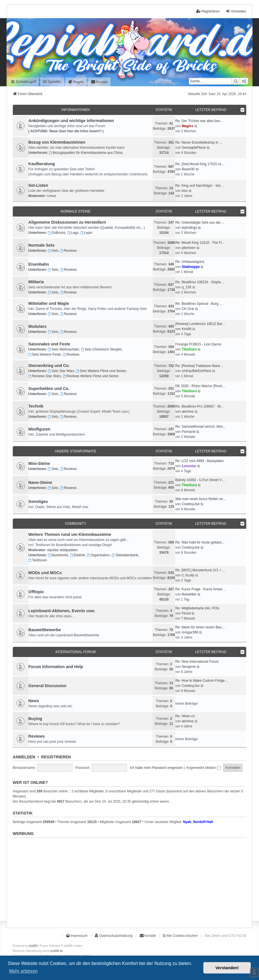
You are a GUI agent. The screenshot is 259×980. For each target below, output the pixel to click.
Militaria (36, 282)
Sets (53, 251)
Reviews (68, 251)
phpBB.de (57, 951)
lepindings (189, 228)
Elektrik (78, 555)
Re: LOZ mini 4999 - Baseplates (200, 461)
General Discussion (47, 686)
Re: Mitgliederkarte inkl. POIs (197, 608)
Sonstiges (38, 501)
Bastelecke (58, 555)
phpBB (33, 946)
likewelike (189, 594)
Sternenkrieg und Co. (49, 366)
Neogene (189, 667)
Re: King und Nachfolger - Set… (200, 186)
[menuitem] (76, 82)
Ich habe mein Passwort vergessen (156, 768)
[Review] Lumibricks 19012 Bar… (200, 324)
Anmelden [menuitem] (236, 11)
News (34, 701)
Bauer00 (188, 169)
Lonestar (189, 466)
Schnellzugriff (23, 82)
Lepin (86, 233)
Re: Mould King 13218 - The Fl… (200, 243)
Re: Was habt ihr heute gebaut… (200, 542)
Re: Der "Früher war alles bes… (199, 121)
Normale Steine (76, 211)
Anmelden (24, 757)
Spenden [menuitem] (52, 82)
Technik (36, 406)
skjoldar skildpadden (63, 550)
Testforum (38, 560)
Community (76, 524)
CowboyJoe (191, 504)
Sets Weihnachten (63, 349)
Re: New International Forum (197, 662)
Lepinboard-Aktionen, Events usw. (62, 611)
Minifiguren (39, 429)
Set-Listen (38, 185)
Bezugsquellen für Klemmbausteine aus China (86, 153)
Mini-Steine (39, 463)
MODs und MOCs (45, 573)
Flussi (186, 613)
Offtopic (36, 592)
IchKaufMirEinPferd (196, 371)
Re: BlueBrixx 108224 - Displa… (200, 282)
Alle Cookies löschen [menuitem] (180, 936)
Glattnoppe (191, 267)
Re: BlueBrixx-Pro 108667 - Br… (200, 406)
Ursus (52, 196)
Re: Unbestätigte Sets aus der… (200, 223)
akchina (188, 412)
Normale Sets (41, 245)
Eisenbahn (39, 264)
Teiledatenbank (125, 555)
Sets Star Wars (61, 371)
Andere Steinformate (76, 451)
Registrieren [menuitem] (208, 11)
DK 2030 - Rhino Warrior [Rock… (200, 386)
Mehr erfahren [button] (23, 971)
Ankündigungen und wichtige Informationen (71, 121)
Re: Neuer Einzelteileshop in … (199, 142)
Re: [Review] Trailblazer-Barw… (199, 366)
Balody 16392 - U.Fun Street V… (200, 480)
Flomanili (189, 432)
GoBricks (57, 233)
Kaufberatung (42, 164)
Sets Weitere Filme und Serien (101, 371)
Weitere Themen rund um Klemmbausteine (70, 534)
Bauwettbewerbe (45, 630)
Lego (73, 233)
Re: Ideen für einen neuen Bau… (200, 627)
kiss (185, 191)
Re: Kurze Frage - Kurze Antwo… (200, 589)
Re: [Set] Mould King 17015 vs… (200, 164)
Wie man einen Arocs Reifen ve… (201, 499)
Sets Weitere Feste (45, 354)
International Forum (76, 652)
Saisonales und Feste (49, 344)
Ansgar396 (190, 632)
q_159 (186, 287)
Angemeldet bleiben (203, 768)
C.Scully (188, 575)
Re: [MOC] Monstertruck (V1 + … (200, 570)
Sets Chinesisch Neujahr (101, 349)
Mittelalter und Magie (49, 303)
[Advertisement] (129, 880)
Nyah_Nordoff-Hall (198, 822)
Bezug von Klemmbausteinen (57, 142)
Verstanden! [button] (227, 968)
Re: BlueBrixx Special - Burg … (199, 304)
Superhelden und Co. (49, 389)
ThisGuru (189, 349)
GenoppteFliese (194, 148)
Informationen (76, 110)
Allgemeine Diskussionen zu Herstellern (67, 222)
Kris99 (187, 329)
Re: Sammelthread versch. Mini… (201, 427)
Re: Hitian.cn (185, 716)
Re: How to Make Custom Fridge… (202, 681)
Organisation (98, 555)
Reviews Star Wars (45, 376)
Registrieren (56, 757)
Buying (35, 719)
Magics (188, 126)
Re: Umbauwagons (190, 262)
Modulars (37, 326)
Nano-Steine (40, 482)
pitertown (189, 248)
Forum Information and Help (56, 667)
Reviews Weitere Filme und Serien (91, 376)
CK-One (188, 309)
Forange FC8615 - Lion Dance (198, 344)
